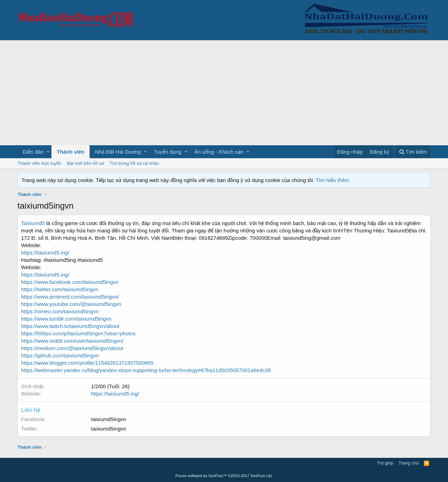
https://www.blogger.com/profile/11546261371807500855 (88, 363)
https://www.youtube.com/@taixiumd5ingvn (71, 304)
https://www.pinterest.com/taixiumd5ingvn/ (70, 297)
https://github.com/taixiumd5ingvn (60, 355)
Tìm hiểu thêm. (333, 180)
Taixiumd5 (33, 223)
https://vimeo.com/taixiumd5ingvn (60, 311)
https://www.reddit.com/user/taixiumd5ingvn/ (73, 341)
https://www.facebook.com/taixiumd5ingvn (70, 282)
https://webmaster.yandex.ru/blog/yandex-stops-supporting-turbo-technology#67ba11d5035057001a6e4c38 (146, 370)
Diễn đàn (33, 152)
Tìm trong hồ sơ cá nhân (134, 163)
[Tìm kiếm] (413, 152)
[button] (48, 152)
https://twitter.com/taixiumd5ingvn (60, 289)
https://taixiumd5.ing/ (45, 253)
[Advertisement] (224, 93)
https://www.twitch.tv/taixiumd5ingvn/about (71, 326)
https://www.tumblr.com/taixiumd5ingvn (66, 319)
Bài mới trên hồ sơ (86, 163)
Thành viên (71, 152)
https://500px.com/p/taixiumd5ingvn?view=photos (79, 333)
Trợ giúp (385, 463)
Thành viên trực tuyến (40, 163)
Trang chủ (409, 463)
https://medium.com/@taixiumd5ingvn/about (72, 348)
